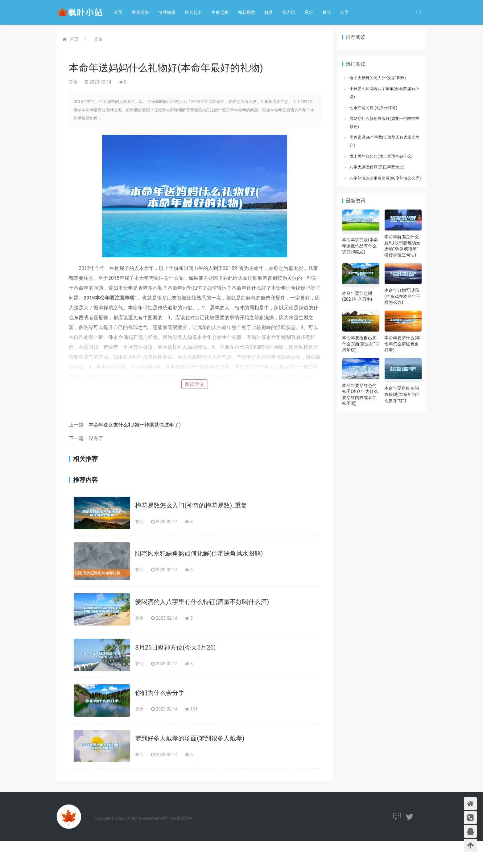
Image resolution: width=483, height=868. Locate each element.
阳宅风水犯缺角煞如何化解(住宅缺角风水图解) (199, 553)
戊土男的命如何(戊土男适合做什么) (381, 156)
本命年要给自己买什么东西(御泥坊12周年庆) (360, 344)
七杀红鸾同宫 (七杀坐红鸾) (373, 108)
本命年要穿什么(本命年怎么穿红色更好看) (402, 344)
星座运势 (140, 12)
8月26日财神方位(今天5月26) (175, 647)
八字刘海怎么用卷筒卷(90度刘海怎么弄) (385, 178)
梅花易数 (246, 12)
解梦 (269, 12)
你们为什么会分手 (160, 693)
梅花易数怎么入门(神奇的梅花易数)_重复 (191, 505)
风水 (309, 12)
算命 (98, 39)
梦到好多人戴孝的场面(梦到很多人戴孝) (190, 738)
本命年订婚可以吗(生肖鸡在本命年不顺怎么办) (402, 296)
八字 (345, 12)
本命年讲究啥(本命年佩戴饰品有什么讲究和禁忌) (360, 246)
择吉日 (289, 12)
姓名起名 (193, 12)
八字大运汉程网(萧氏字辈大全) (377, 167)
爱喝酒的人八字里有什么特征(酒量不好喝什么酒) (202, 602)
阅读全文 (195, 384)
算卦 (327, 12)
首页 (118, 12)
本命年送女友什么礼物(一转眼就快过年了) (135, 425)
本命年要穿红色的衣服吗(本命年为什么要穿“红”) (402, 394)
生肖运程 (220, 12)
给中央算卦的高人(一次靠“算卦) (378, 78)
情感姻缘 (167, 12)
